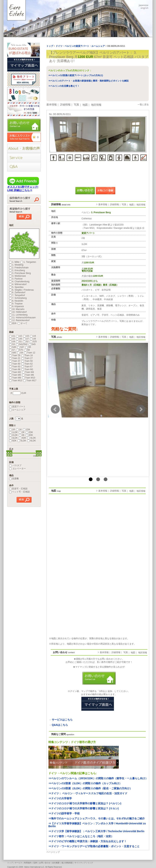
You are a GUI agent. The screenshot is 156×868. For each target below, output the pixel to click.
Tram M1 (27, 369)
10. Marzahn (17, 309)
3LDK (13, 438)
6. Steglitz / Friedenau (22, 290)
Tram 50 (27, 361)
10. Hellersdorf (18, 312)
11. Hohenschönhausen (22, 318)
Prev (55, 409)
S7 (12, 350)
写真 (77, 105)
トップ (10, 863)
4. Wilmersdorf (18, 284)
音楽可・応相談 (18, 489)
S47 (21, 347)
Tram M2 (15, 372)
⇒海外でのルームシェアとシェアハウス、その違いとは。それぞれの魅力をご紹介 (97, 818)
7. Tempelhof (17, 295)
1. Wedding (16, 265)
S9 (20, 353)
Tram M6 (28, 375)
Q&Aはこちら (60, 725)
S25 (33, 342)
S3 (12, 344)
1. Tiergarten (28, 262)
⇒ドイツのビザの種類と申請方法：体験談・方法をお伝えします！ (87, 841)
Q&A (35, 863)
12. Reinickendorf (19, 320)
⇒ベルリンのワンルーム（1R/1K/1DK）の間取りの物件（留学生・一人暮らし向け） (98, 778)
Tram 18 (27, 355)
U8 (33, 339)
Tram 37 (15, 361)
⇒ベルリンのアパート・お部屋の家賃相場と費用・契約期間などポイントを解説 (88, 81)
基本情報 (52, 105)
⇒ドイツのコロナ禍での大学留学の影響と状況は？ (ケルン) (83, 808)
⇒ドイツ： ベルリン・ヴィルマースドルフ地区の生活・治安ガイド (88, 793)
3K (22, 435)
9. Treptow (16, 304)
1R (12, 430)
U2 (19, 336)
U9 (12, 342)
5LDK (22, 441)
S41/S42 (22, 344)
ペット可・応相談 (19, 492)
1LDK (13, 432)
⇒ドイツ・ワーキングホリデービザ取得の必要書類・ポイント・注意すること (94, 846)
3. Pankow (16, 279)
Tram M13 (16, 381)
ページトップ (53, 852)
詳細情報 (65, 105)
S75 (19, 350)
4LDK (31, 438)
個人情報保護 (67, 863)
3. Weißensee (17, 276)
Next (141, 409)
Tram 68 (15, 369)
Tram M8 (15, 378)
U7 (26, 339)
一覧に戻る (143, 105)
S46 (13, 347)
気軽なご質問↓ (65, 329)
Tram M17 (30, 381)
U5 (12, 339)
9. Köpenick (16, 306)
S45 (32, 344)
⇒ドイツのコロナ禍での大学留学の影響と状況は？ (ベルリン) (85, 803)
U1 (12, 336)
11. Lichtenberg (18, 315)
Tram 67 (27, 367)
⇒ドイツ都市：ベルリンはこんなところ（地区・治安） (81, 836)
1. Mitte (14, 262)
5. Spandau (16, 287)
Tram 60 (15, 364)
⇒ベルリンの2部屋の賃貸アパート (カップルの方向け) (76, 75)
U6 (19, 339)
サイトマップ (80, 863)
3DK (29, 435)
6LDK (31, 441)
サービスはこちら (62, 720)
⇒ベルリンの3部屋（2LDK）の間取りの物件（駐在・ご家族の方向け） (90, 788)
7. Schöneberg (18, 298)
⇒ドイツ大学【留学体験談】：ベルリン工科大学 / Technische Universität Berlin (96, 831)
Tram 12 (30, 353)
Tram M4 (28, 372)
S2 (26, 342)
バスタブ (15, 465)
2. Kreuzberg (17, 270)
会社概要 (56, 863)
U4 (33, 336)
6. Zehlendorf (17, 292)
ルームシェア (17, 410)
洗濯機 (14, 479)
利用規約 (28, 863)
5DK (13, 441)
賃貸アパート (17, 407)
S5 (28, 347)
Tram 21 (15, 358)
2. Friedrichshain (19, 268)
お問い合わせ (45, 863)
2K (22, 432)
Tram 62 (27, 364)
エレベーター (17, 469)
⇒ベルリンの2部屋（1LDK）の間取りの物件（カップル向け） (85, 783)
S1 (19, 342)
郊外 (13, 323)
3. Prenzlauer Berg (20, 273)
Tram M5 (15, 375)
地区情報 (96, 105)
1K (19, 430)
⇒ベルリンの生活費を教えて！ (64, 86)
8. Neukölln (16, 301)
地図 (85, 105)
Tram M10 (29, 378)
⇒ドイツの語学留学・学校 (64, 813)
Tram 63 (15, 367)
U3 (26, 336)
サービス (18, 863)
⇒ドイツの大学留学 (60, 798)
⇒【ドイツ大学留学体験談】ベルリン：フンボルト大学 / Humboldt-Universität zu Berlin (97, 825)
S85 (13, 353)
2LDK (13, 435)
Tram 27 (27, 358)
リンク (90, 863)
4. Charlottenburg (19, 282)
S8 (27, 350)
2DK (29, 432)
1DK (27, 430)
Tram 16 (15, 355)
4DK (22, 438)
